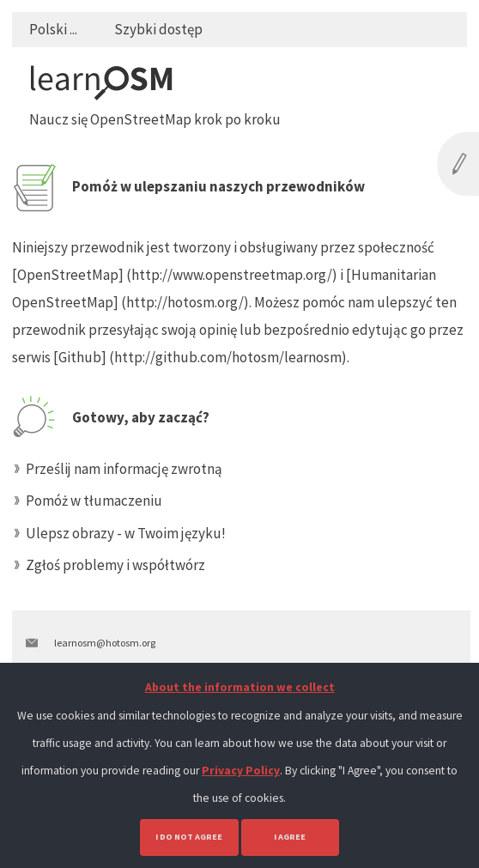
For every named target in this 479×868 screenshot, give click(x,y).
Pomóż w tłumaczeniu (94, 501)
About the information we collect (240, 687)
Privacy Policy (241, 771)
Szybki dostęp (158, 29)
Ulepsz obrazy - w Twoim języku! (126, 533)
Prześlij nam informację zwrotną (124, 469)
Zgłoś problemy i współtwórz (115, 565)
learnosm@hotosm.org (105, 643)
